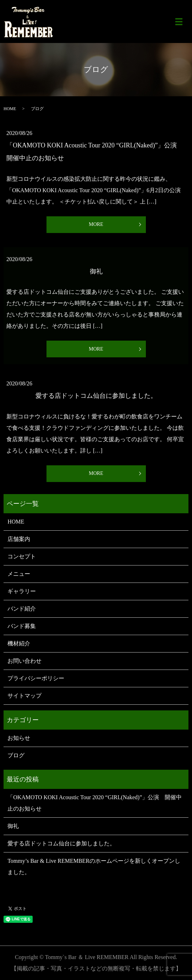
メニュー (19, 574)
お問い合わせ (24, 661)
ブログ (16, 755)
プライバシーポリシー (36, 678)
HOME (10, 109)
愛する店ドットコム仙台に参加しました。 (96, 396)
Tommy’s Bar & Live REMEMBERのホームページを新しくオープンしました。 (94, 867)
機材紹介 (19, 643)
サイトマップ (24, 696)
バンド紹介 (22, 609)
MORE (96, 224)
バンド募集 (22, 626)
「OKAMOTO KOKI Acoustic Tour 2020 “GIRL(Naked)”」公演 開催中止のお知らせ (95, 803)
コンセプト (22, 556)
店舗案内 (19, 539)
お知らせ (19, 738)
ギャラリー (22, 591)
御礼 (96, 271)
